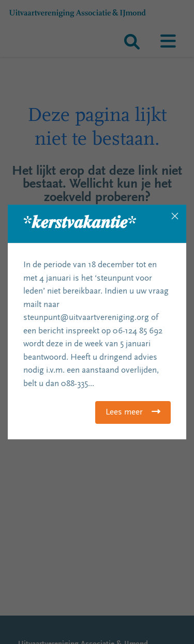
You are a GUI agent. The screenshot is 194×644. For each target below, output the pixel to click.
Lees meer (124, 413)
